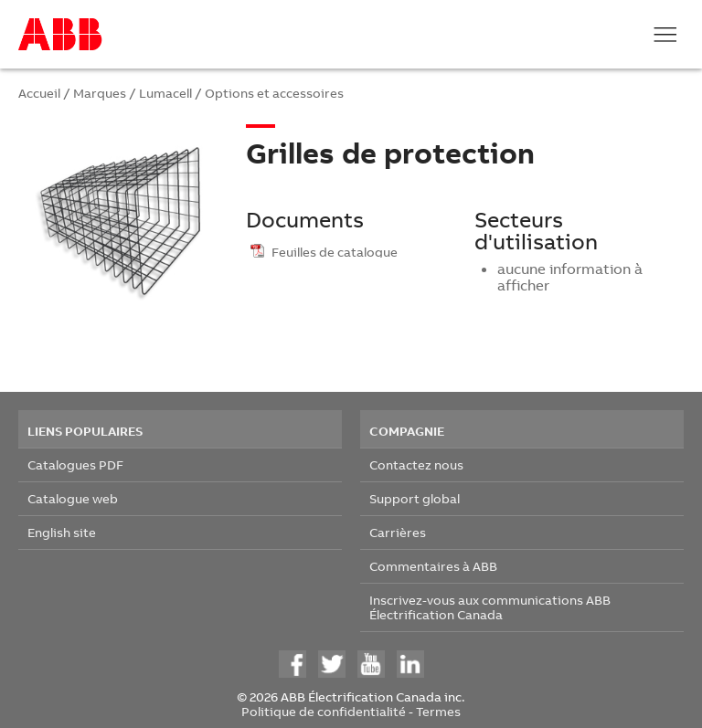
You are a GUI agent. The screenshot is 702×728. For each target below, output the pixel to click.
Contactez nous (416, 464)
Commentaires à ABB (433, 566)
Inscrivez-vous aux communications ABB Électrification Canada (490, 607)
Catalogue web (73, 498)
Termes (438, 711)
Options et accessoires (274, 93)
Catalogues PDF (75, 464)
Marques (100, 93)
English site (62, 532)
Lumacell (165, 93)
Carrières (398, 532)
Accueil (39, 93)
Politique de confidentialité (324, 711)
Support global (415, 498)
